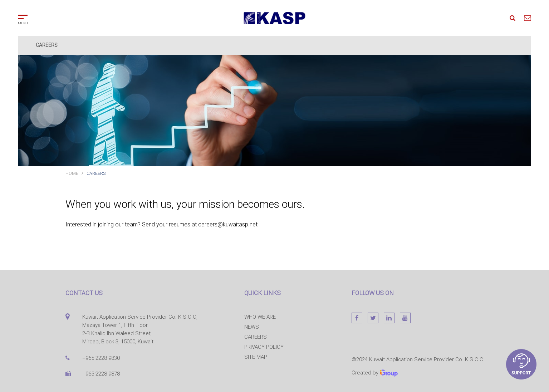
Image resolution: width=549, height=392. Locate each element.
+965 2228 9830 (101, 358)
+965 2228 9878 (101, 374)
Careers (96, 173)
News (252, 327)
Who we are (260, 317)
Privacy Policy (264, 347)
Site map (256, 357)
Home (72, 173)
